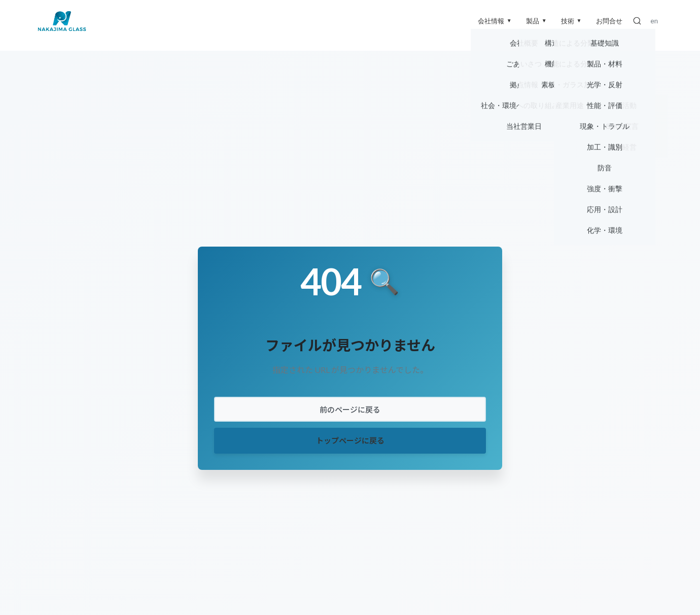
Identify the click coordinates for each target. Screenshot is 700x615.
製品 (536, 21)
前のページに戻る (350, 409)
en (654, 21)
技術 (571, 21)
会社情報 (495, 21)
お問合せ (609, 21)
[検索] (637, 21)
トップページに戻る (350, 440)
